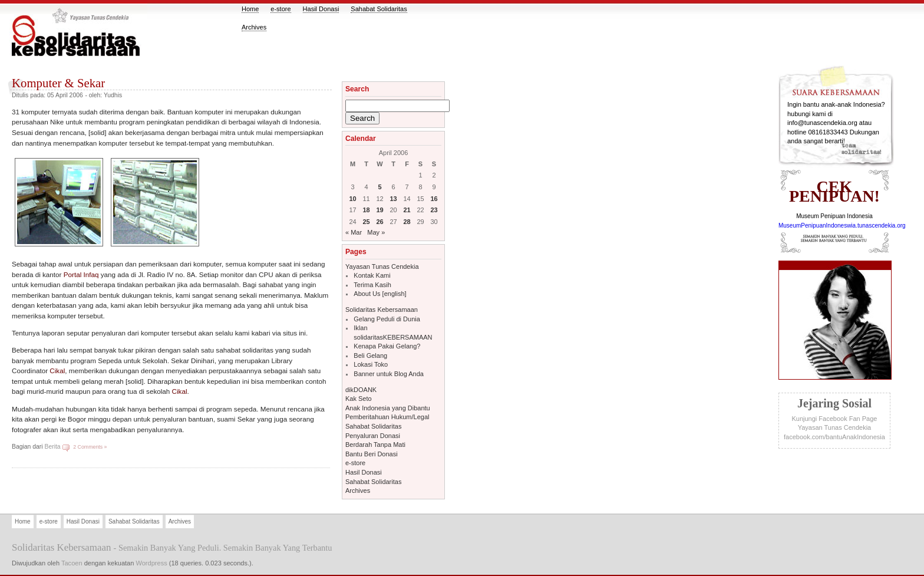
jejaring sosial (834, 403)
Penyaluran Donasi (373, 436)
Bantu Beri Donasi (372, 454)
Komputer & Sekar (58, 83)
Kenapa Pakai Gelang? (387, 346)
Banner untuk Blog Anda (389, 374)
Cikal (57, 371)
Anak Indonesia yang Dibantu (388, 408)
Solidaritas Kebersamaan (382, 310)
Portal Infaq (81, 274)
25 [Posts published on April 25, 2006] (366, 222)
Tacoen (72, 563)
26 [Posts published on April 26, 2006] (379, 222)
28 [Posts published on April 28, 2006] (407, 222)
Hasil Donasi (321, 9)
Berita (52, 447)
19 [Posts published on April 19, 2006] (379, 210)
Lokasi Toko (371, 364)
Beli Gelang (370, 356)
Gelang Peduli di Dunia (387, 319)
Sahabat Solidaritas (379, 9)
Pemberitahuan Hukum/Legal (387, 417)
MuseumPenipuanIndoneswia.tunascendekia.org (842, 226)
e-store (280, 9)
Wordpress (151, 563)
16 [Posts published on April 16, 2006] (434, 199)
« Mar (354, 232)
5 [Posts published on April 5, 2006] (379, 187)
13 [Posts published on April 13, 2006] (393, 199)
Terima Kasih (372, 285)
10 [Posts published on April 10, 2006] (352, 199)
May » (376, 232)
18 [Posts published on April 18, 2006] (366, 210)
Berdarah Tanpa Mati (375, 445)
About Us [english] (380, 294)
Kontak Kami (372, 275)
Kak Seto (359, 399)
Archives (254, 27)
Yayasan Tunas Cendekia (382, 266)
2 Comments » (90, 447)
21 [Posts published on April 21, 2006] (407, 210)
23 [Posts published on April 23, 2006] (434, 210)
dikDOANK (361, 390)
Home (250, 9)
